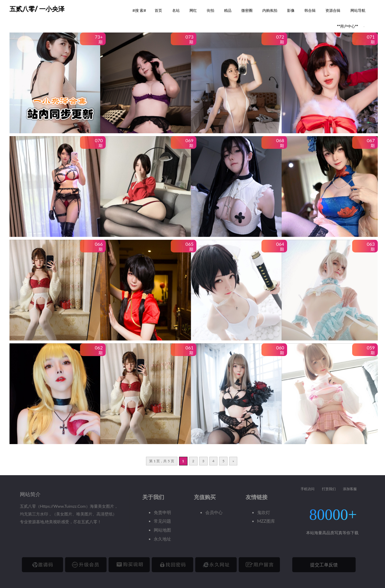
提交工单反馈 (324, 565)
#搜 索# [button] (139, 10)
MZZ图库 (266, 521)
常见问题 (162, 521)
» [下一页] (233, 461)
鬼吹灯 (264, 512)
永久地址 (162, 539)
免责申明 (162, 512)
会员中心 (214, 512)
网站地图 (162, 530)
